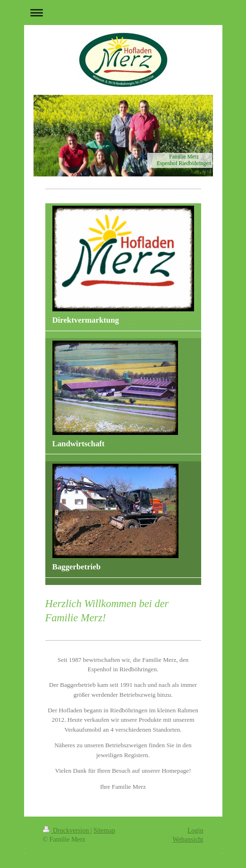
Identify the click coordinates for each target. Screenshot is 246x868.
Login (195, 830)
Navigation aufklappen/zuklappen (123, 13)
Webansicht (188, 839)
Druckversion (67, 830)
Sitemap (104, 830)
